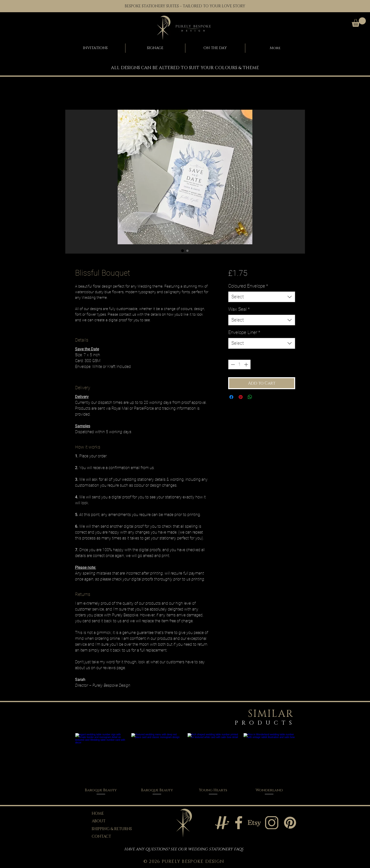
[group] (185, 764)
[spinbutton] (239, 364)
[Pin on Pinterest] (241, 397)
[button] (359, 22)
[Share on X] (259, 397)
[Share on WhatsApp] (250, 397)
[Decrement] (232, 364)
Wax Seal (239, 309)
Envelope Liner (244, 332)
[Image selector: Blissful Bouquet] (183, 251)
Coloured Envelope (248, 286)
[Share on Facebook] (231, 397)
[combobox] (262, 297)
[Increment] (247, 364)
